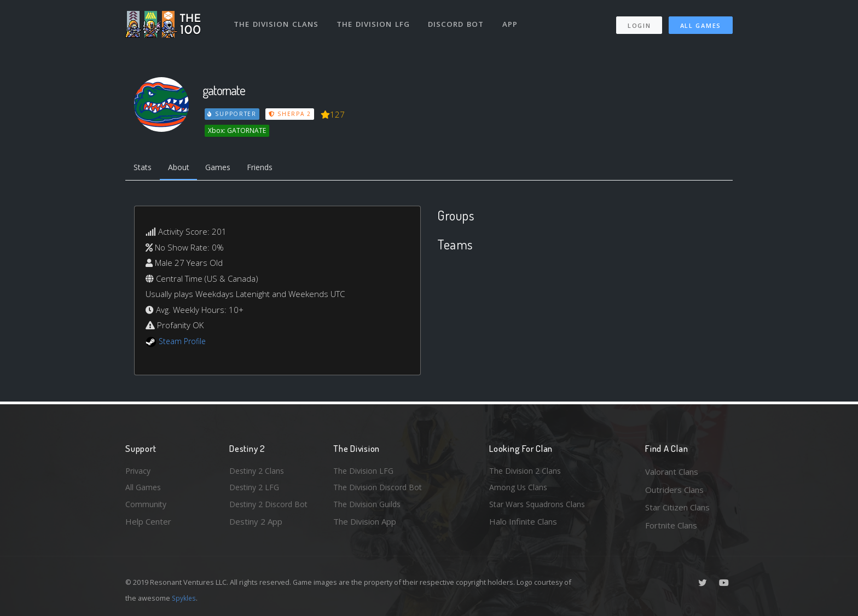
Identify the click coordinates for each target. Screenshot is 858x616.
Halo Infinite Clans (523, 525)
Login (639, 22)
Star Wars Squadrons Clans (540, 507)
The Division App (365, 525)
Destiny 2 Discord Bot (271, 507)
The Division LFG (375, 21)
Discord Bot (458, 21)
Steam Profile (184, 342)
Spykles (185, 598)
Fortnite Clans (671, 525)
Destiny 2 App (256, 525)
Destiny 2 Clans (258, 472)
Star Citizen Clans (677, 507)
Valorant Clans (672, 472)
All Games (701, 22)
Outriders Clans (674, 490)
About (182, 168)
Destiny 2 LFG (256, 490)
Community (146, 507)
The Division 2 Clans (527, 472)
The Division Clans (277, 21)
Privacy (139, 472)
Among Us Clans (520, 490)
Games (225, 168)
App (512, 21)
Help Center (148, 525)
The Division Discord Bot (380, 490)
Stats (144, 168)
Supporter (233, 114)
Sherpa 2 (291, 114)
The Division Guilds (369, 507)
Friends (269, 168)
